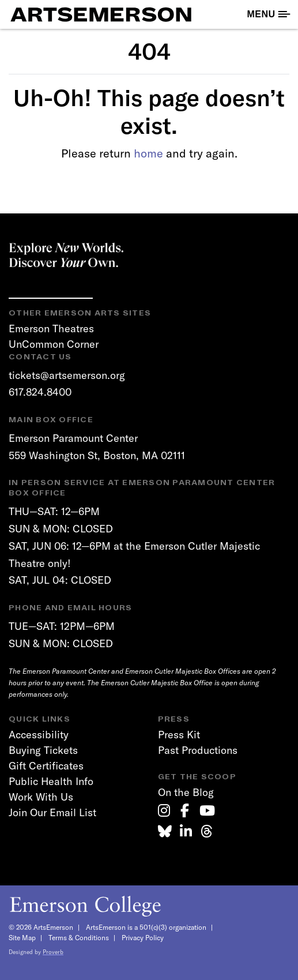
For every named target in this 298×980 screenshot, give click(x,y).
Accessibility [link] (39, 735)
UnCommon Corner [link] (54, 344)
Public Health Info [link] (51, 781)
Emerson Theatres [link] (51, 328)
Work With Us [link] (41, 797)
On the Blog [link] (186, 792)
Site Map (22, 938)
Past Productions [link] (198, 750)
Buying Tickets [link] (43, 750)
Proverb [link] (53, 952)
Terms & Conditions (79, 938)
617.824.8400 (40, 392)
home (148, 153)
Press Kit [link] (179, 735)
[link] (164, 810)
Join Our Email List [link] (52, 812)
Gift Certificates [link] (46, 766)
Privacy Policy (143, 938)
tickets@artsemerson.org (67, 375)
